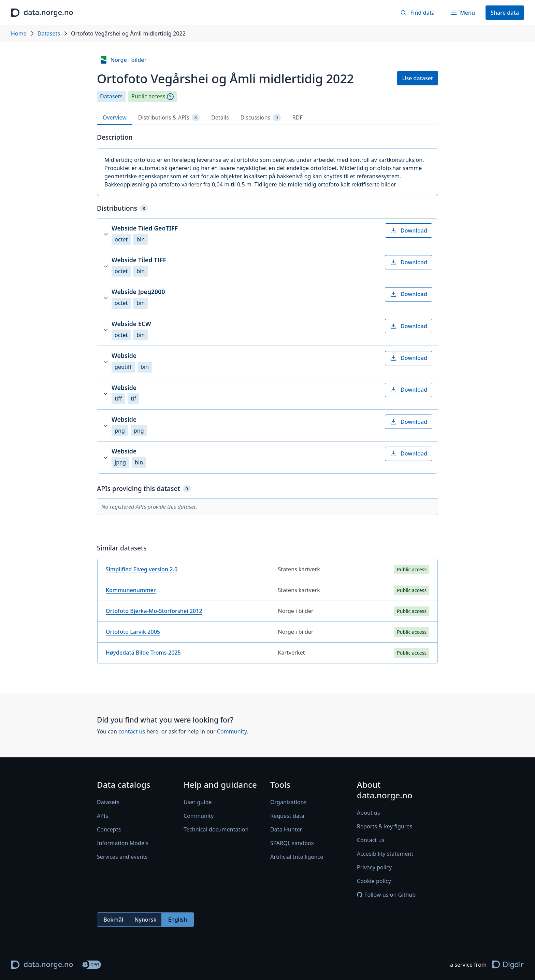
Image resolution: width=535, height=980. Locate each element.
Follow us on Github (386, 895)
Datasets (49, 33)
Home (19, 33)
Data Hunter (286, 830)
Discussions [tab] (261, 118)
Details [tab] (220, 117)
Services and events (122, 857)
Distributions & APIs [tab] (169, 118)
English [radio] (178, 920)
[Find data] (417, 13)
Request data (287, 816)
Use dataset (418, 78)
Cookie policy (374, 881)
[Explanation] (170, 97)
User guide (198, 802)
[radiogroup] (146, 920)
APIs (103, 816)
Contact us (371, 840)
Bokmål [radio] (113, 920)
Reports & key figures (385, 827)
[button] (267, 234)
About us (368, 813)
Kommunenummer (131, 590)
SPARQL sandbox (292, 843)
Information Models (123, 843)
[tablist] (267, 118)
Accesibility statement (385, 854)
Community (232, 731)
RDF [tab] (298, 117)
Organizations (288, 802)
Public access (148, 96)
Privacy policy (374, 868)
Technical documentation (216, 830)
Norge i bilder (123, 60)
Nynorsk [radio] (145, 920)
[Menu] (463, 13)
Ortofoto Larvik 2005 (133, 632)
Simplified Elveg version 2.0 (142, 569)
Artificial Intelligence (297, 857)
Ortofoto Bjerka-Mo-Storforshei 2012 (154, 611)
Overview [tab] (115, 117)
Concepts (109, 830)
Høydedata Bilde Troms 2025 (143, 653)
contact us (132, 731)
